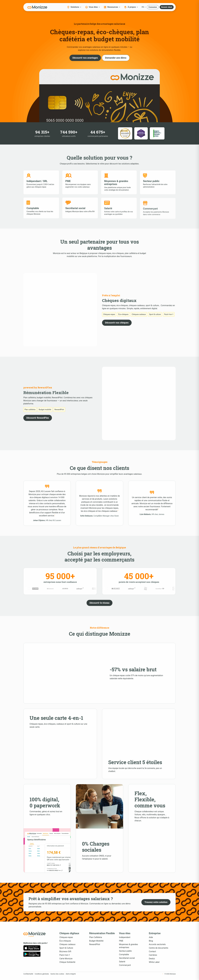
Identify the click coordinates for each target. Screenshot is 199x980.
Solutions (74, 7)
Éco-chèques (65, 941)
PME (121, 941)
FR (144, 7)
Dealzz (152, 959)
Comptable (124, 955)
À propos (131, 7)
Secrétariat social (127, 958)
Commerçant (125, 965)
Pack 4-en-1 (65, 955)
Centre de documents (159, 948)
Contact (152, 951)
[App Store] (32, 948)
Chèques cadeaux (67, 944)
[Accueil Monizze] (37, 934)
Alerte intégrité (71, 974)
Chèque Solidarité (67, 962)
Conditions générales (42, 974)
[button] (153, 7)
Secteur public (125, 951)
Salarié (122, 962)
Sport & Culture (66, 948)
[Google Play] (32, 954)
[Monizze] (37, 7)
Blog (151, 941)
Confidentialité (28, 974)
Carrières (153, 955)
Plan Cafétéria (96, 937)
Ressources (112, 7)
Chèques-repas (66, 937)
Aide (151, 937)
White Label (154, 962)
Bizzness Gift (65, 951)
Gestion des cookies (57, 974)
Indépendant (125, 937)
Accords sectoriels (157, 944)
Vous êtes (92, 7)
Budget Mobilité (96, 941)
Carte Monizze (66, 959)
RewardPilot (95, 944)
